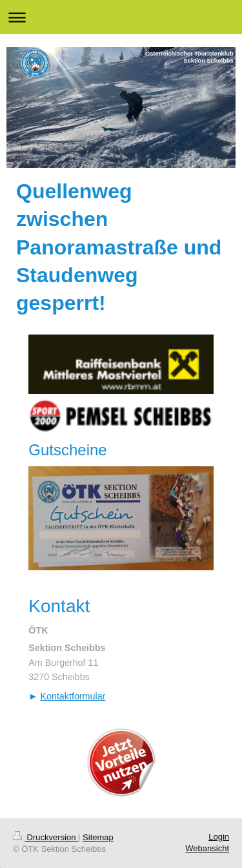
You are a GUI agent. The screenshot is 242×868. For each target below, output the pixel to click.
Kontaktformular (73, 696)
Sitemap (98, 837)
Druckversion (45, 837)
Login (219, 837)
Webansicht (207, 848)
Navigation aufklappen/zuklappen (121, 17)
